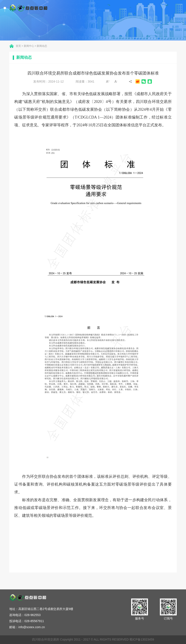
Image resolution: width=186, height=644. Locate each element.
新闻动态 (42, 46)
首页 (18, 46)
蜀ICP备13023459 (142, 639)
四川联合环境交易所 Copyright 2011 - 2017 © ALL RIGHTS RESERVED (81, 639)
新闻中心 (29, 46)
